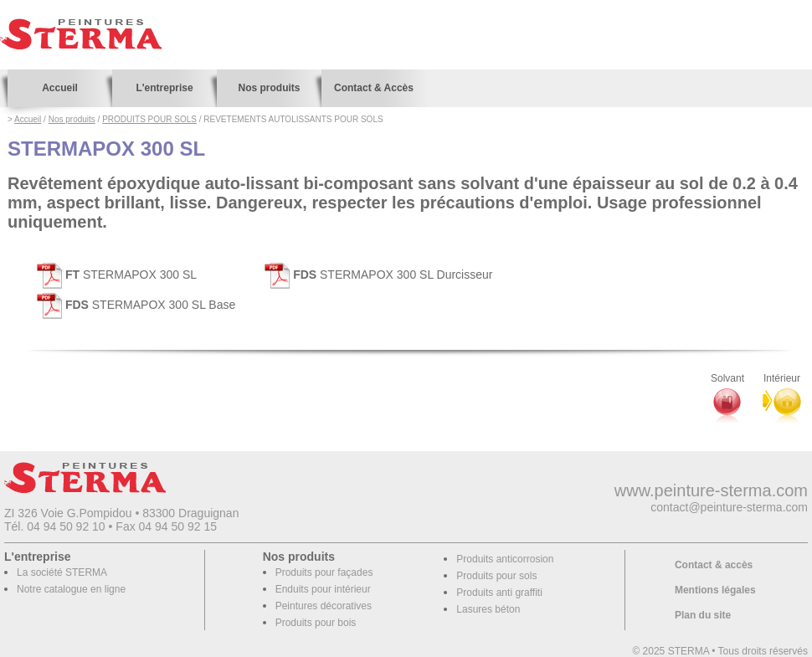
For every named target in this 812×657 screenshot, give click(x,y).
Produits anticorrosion (505, 559)
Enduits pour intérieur (323, 589)
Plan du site (703, 615)
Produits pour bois (316, 623)
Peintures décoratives (324, 606)
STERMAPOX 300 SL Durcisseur (378, 275)
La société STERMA (62, 572)
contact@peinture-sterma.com (729, 507)
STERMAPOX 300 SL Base (136, 305)
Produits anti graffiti (499, 593)
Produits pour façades (324, 572)
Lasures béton (488, 609)
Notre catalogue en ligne (71, 589)
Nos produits (270, 88)
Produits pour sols (496, 576)
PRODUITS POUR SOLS (149, 119)
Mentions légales (715, 590)
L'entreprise (164, 88)
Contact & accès (714, 565)
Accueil (60, 88)
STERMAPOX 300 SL (117, 275)
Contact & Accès (374, 88)
